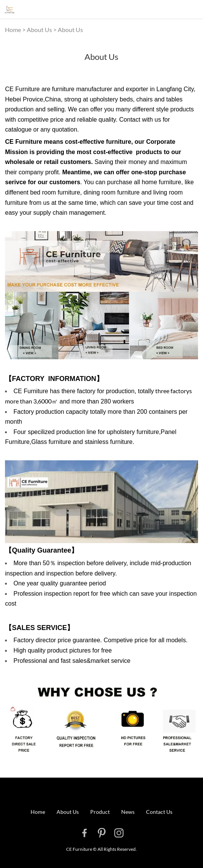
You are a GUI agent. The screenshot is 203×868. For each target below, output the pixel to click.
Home (13, 30)
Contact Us (159, 812)
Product (100, 812)
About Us (39, 30)
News (128, 812)
